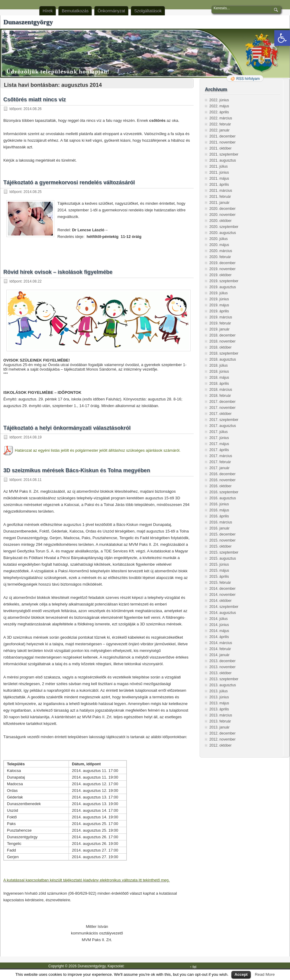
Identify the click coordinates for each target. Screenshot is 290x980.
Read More (265, 974)
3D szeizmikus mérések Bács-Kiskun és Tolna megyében (77, 470)
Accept (241, 974)
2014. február (220, 649)
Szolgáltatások (148, 11)
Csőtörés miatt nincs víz (35, 100)
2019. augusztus (223, 287)
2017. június (219, 438)
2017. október (220, 414)
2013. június (219, 697)
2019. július (219, 293)
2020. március (221, 251)
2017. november (222, 408)
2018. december (222, 335)
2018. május (219, 378)
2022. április (219, 112)
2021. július (219, 166)
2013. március (221, 715)
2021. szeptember (224, 154)
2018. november (222, 341)
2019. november (222, 269)
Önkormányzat (111, 11)
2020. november (222, 215)
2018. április (219, 384)
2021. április (219, 185)
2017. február (220, 462)
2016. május (219, 510)
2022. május (219, 106)
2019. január (219, 329)
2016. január (219, 528)
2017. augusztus (223, 426)
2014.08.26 (33, 109)
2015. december (222, 534)
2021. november (222, 142)
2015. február (220, 583)
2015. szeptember (224, 552)
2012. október (220, 745)
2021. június (219, 172)
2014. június (219, 625)
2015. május (219, 571)
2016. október (220, 486)
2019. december (222, 263)
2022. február (220, 124)
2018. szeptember (224, 353)
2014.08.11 (33, 480)
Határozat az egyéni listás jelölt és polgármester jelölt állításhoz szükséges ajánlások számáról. (98, 450)
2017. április (219, 450)
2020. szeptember (224, 227)
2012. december (222, 733)
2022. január (219, 130)
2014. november (222, 595)
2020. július (219, 239)
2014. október (220, 601)
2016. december (222, 474)
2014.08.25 (33, 192)
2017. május (219, 444)
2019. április (219, 311)
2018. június (219, 371)
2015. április (219, 577)
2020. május (219, 245)
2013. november (222, 667)
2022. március (221, 118)
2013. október (220, 673)
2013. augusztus (223, 685)
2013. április (219, 709)
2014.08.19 (33, 437)
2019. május (219, 305)
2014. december (222, 589)
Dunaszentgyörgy (28, 22)
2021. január (219, 203)
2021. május (219, 179)
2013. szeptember (224, 679)
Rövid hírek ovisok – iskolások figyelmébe (58, 272)
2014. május (219, 631)
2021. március (221, 191)
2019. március (221, 317)
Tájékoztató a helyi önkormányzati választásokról (67, 428)
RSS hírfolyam (248, 79)
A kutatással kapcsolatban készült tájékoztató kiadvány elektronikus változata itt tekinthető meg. (87, 880)
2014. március (221, 643)
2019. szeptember (224, 281)
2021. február (220, 197)
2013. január (219, 727)
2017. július (219, 432)
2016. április (219, 516)
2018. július (219, 365)
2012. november (222, 739)
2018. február (220, 396)
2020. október (220, 221)
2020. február (220, 257)
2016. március (221, 522)
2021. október (220, 148)
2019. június (219, 299)
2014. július (219, 619)
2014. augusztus (223, 613)
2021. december (222, 136)
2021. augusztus (223, 160)
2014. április (219, 637)
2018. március (221, 390)
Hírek (48, 11)
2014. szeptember (224, 607)
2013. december (222, 661)
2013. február (220, 721)
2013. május (219, 703)
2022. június (219, 100)
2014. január (219, 655)
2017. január (219, 468)
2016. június (219, 504)
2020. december (222, 209)
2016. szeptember (224, 492)
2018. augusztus (223, 359)
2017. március (221, 456)
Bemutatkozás (75, 11)
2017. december (222, 402)
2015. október (220, 546)
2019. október (220, 275)
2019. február (220, 323)
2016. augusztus (223, 498)
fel (194, 967)
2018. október (220, 347)
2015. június (219, 564)
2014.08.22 (33, 281)
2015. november (222, 540)
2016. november (222, 480)
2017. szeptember (224, 420)
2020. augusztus (223, 233)
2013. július (219, 691)
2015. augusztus (223, 558)
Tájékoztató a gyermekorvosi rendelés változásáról (69, 182)
